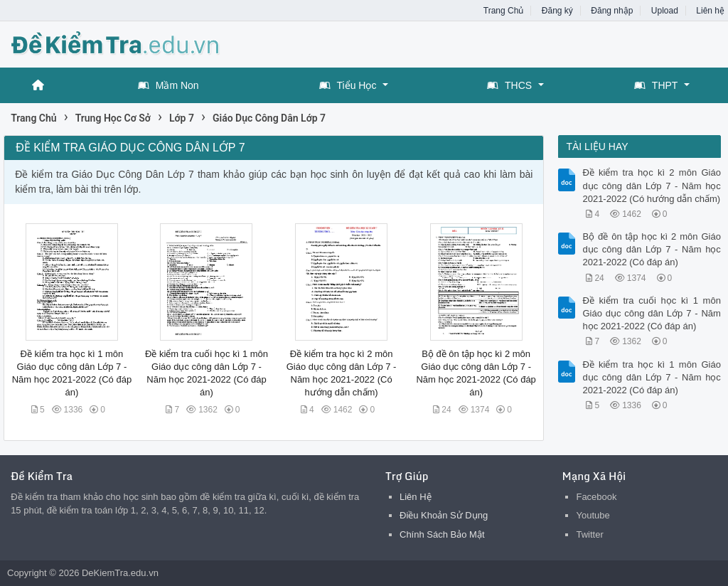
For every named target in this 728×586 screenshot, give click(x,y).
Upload (665, 11)
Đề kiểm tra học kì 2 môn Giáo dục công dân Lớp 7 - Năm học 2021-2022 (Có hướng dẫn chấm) (651, 185)
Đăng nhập (612, 11)
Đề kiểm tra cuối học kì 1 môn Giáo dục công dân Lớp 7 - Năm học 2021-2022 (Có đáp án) (651, 313)
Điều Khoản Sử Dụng (444, 515)
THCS (509, 85)
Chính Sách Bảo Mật (442, 534)
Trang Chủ (504, 11)
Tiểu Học (348, 85)
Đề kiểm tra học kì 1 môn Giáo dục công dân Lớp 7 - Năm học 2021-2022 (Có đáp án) (651, 377)
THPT (656, 85)
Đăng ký (557, 11)
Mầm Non (168, 85)
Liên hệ (710, 11)
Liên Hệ (416, 497)
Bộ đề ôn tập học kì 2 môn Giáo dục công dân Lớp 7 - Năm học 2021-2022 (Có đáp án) (651, 249)
